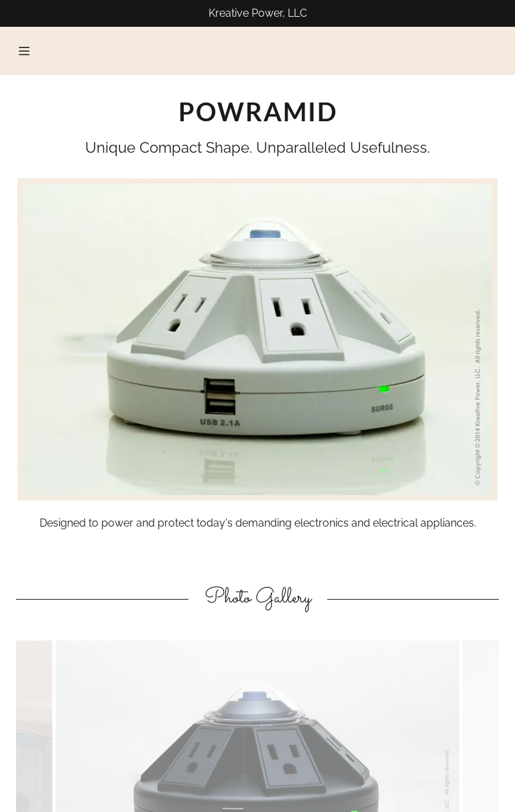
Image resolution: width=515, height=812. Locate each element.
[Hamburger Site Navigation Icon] (24, 51)
